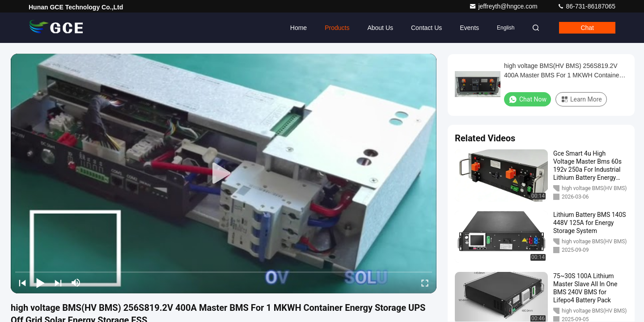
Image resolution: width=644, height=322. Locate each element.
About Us (380, 28)
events (469, 28)
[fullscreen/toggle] (425, 283)
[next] (58, 283)
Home (299, 28)
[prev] (22, 283)
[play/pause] (40, 283)
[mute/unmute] (76, 283)
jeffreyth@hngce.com (504, 6)
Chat (587, 28)
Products (337, 28)
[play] (224, 174)
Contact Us (426, 28)
